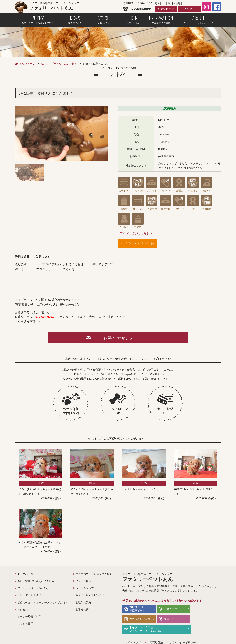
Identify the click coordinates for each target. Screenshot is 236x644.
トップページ (27, 64)
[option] (61, 133)
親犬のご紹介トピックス (90, 596)
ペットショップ (85, 589)
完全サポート (138, 619)
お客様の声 (82, 610)
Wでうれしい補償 (206, 609)
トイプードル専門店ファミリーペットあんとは (178, 619)
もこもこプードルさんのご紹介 (59, 64)
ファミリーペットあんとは (33, 589)
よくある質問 (25, 624)
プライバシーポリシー (183, 633)
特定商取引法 (155, 633)
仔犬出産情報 (83, 582)
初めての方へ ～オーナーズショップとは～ (43, 603)
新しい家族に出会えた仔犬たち (36, 582)
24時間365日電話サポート (138, 609)
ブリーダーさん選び (29, 596)
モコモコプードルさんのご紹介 (94, 575)
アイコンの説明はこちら (135, 234)
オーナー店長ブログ (29, 617)
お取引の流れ (83, 603)
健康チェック (170, 609)
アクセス (189, 9)
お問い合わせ (166, 9)
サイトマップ (133, 633)
